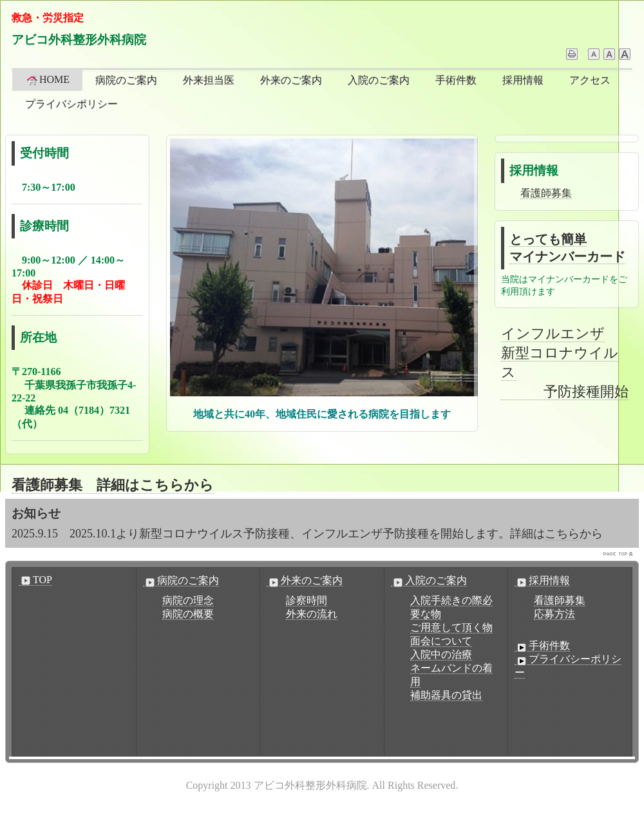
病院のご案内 (126, 80)
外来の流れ (312, 614)
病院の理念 (188, 600)
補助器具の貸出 (446, 695)
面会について (441, 641)
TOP (35, 580)
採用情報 (523, 80)
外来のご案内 (291, 80)
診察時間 (307, 600)
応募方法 (554, 614)
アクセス (590, 80)
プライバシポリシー (71, 104)
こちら (562, 534)
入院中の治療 (441, 654)
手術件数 (456, 80)
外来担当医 (209, 80)
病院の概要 (188, 614)
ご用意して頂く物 (451, 627)
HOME (47, 80)
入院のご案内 (379, 80)
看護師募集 (546, 193)
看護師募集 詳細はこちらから (113, 485)
